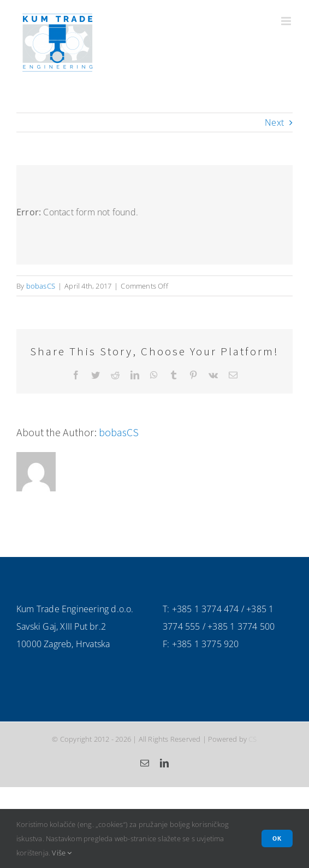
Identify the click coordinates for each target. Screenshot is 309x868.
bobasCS (41, 286)
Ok (277, 838)
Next (274, 122)
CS (252, 739)
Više (62, 853)
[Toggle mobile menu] (287, 21)
